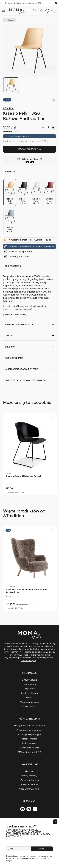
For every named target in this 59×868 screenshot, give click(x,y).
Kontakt (30, 698)
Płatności (29, 771)
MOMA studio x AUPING (30, 752)
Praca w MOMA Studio (30, 789)
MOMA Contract (30, 706)
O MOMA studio (29, 680)
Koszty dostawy (29, 776)
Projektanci (30, 689)
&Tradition (8, 108)
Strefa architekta (29, 693)
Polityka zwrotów (30, 784)
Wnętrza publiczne (30, 702)
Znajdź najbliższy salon (19, 256)
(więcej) (10, 861)
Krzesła (11, 20)
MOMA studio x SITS (30, 748)
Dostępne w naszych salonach (30, 726)
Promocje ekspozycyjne (29, 734)
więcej (51, 246)
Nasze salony (30, 684)
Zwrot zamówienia (30, 780)
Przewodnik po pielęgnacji (29, 730)
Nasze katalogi (30, 739)
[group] (30, 454)
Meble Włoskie (29, 743)
